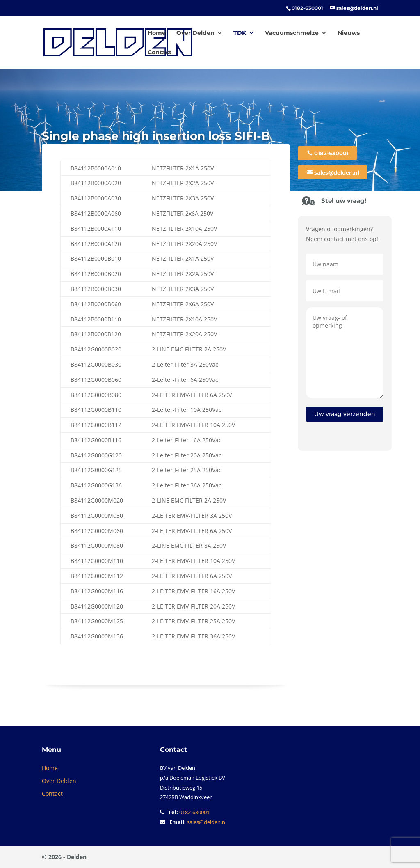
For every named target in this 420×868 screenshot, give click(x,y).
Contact (160, 53)
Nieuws (349, 33)
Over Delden (195, 33)
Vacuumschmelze (292, 33)
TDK (240, 33)
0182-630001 (331, 153)
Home (157, 33)
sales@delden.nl (337, 172)
